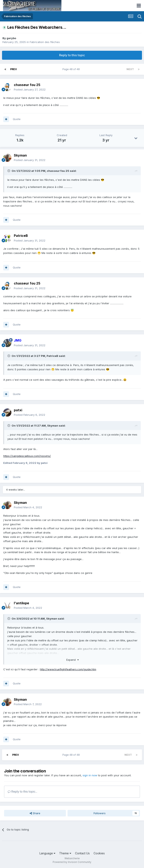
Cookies (99, 853)
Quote (17, 119)
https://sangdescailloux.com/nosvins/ (27, 456)
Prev (14, 69)
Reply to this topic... (22, 791)
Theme (65, 853)
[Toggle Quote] (9, 171)
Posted (30, 89)
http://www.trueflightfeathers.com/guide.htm (68, 669)
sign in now (90, 775)
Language (47, 853)
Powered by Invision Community (72, 862)
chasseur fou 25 (58, 171)
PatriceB (52, 356)
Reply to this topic (72, 55)
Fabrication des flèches (45, 42)
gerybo (11, 38)
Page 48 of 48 (72, 69)
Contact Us (82, 853)
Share (35, 813)
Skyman (53, 426)
